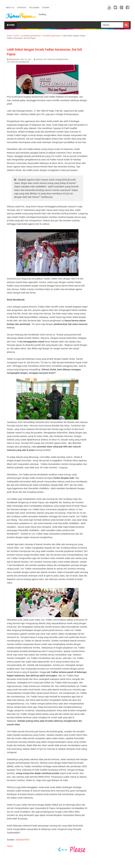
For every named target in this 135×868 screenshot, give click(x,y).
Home (11, 25)
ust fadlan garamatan (18, 62)
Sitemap (46, 7)
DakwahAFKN (23, 840)
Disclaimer (34, 7)
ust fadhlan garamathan (56, 59)
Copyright (22, 7)
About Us (10, 7)
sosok (39, 59)
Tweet (10, 846)
